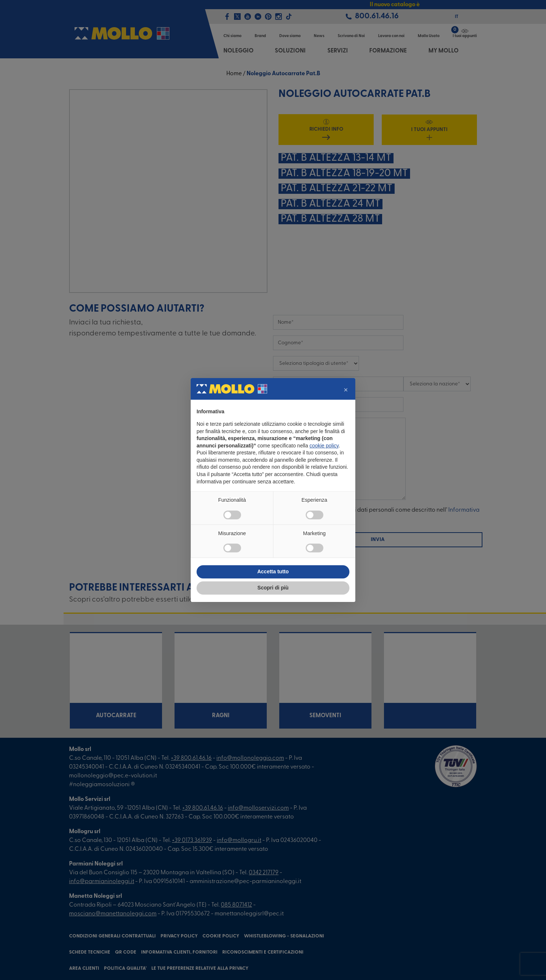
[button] (346, 390)
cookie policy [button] (324, 446)
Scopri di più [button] (273, 588)
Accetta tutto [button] (273, 571)
